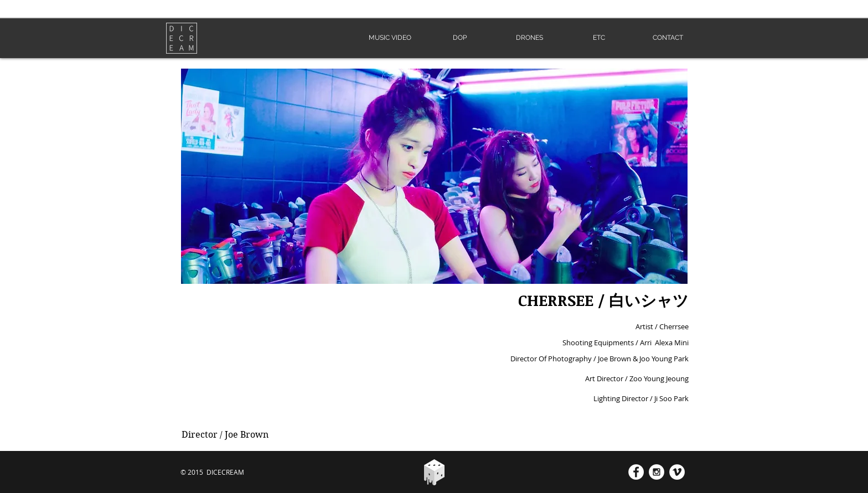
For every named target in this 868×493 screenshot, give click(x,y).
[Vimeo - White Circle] (677, 472)
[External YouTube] (299, 354)
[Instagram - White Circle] (657, 472)
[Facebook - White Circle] (636, 472)
